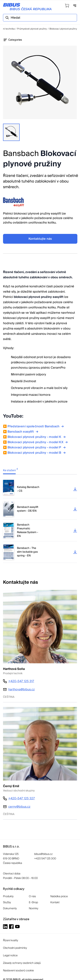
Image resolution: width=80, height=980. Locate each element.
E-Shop (33, 902)
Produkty (8, 896)
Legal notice (10, 956)
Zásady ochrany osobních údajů (22, 963)
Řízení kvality (11, 940)
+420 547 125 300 (45, 859)
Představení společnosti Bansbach (36, 426)
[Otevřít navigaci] (75, 6)
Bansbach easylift (23, 432)
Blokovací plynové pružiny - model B (37, 453)
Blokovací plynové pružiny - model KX (38, 442)
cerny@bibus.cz (19, 807)
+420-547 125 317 (21, 681)
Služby (7, 902)
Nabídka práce (59, 896)
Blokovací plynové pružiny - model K (37, 437)
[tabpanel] (40, 521)
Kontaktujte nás (40, 239)
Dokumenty (10, 908)
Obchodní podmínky (15, 948)
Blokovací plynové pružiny (63, 29)
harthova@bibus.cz (22, 689)
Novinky (34, 908)
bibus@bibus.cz (43, 854)
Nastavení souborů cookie (18, 971)
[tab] (12, 470)
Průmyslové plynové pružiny (32, 29)
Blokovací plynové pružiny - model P (37, 447)
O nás (32, 896)
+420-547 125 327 (22, 798)
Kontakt (55, 902)
